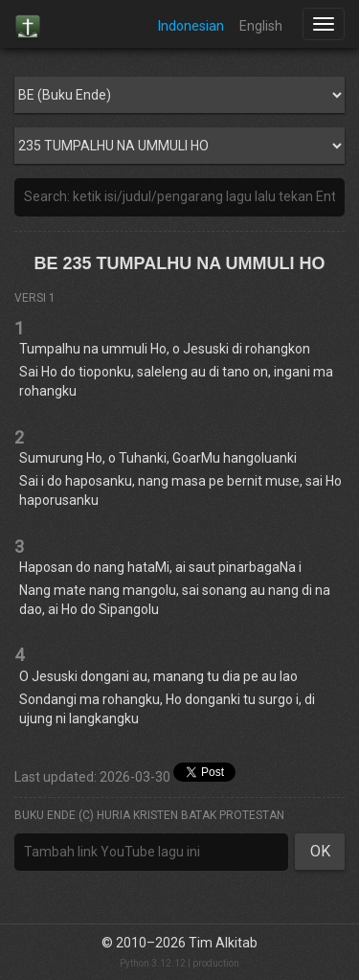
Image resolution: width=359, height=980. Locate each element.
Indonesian (191, 26)
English (261, 26)
